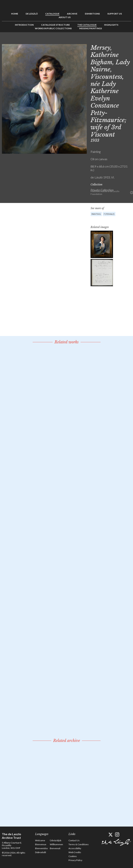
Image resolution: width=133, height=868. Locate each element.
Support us (115, 14)
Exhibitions (92, 14)
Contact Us (74, 840)
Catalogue (52, 14)
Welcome (40, 840)
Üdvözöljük (56, 840)
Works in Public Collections (53, 28)
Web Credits (75, 852)
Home (15, 14)
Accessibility (75, 848)
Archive (72, 14)
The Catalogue (87, 25)
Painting (96, 214)
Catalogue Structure (55, 25)
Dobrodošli (41, 852)
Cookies (73, 856)
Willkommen (56, 844)
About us (65, 17)
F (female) (109, 214)
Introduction (24, 25)
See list (122, 41)
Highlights (111, 25)
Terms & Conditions (79, 844)
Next (128, 41)
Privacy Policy (75, 860)
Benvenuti (55, 848)
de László (32, 14)
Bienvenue (41, 844)
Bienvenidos (42, 848)
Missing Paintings (91, 28)
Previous (117, 41)
